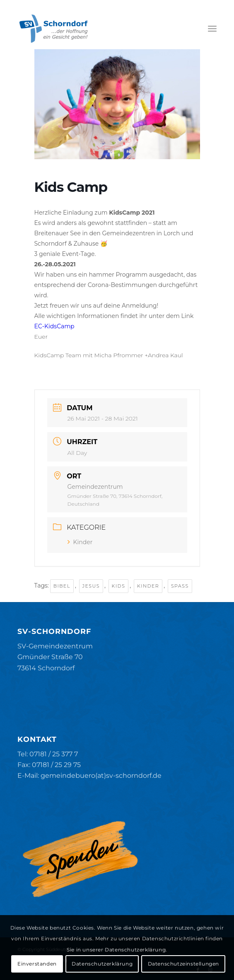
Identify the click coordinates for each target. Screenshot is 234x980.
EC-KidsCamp (54, 326)
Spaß (180, 586)
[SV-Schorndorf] (97, 29)
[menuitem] (212, 29)
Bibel (62, 586)
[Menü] (212, 29)
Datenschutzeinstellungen (183, 964)
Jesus (91, 586)
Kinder (80, 542)
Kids (119, 586)
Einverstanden (37, 964)
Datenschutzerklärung (102, 964)
